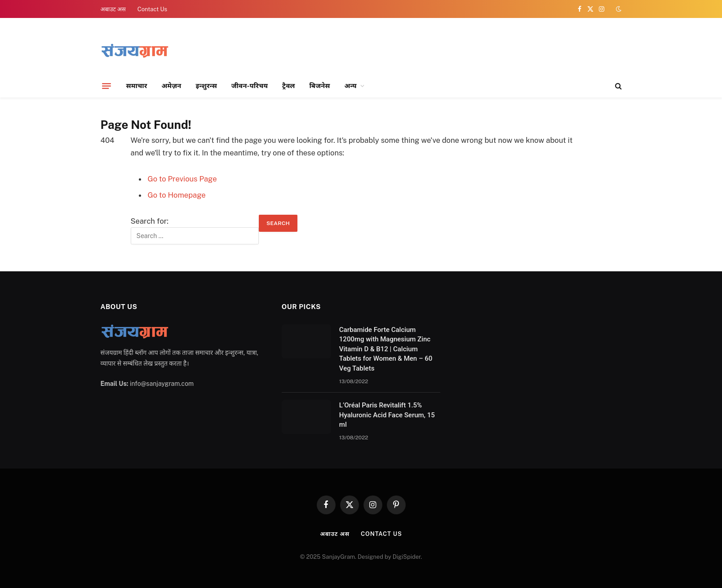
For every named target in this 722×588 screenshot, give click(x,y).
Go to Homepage (177, 195)
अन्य (351, 86)
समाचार (137, 86)
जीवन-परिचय (250, 86)
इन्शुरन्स (206, 86)
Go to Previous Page (182, 179)
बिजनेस (319, 86)
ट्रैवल (288, 86)
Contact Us (152, 9)
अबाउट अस (113, 9)
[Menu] (106, 86)
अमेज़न (171, 86)
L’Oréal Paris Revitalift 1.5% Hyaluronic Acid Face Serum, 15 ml (387, 415)
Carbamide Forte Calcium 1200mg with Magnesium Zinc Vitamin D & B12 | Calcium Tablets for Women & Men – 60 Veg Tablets (386, 349)
